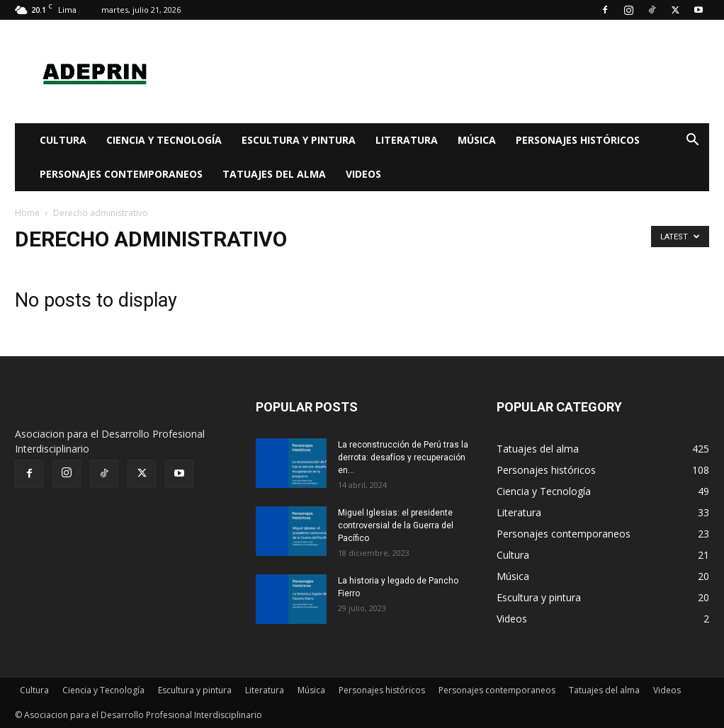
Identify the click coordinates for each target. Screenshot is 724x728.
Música (477, 140)
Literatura (407, 140)
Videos (363, 174)
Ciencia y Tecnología (164, 140)
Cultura (63, 140)
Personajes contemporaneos (121, 174)
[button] (692, 141)
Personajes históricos (578, 140)
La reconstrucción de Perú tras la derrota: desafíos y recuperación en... (403, 457)
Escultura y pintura (299, 140)
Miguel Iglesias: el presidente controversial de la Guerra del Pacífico (396, 525)
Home (27, 213)
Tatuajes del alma (274, 174)
